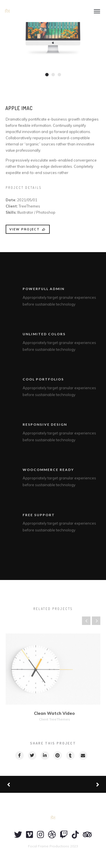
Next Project (76, 784)
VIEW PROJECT (28, 232)
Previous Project (28, 784)
